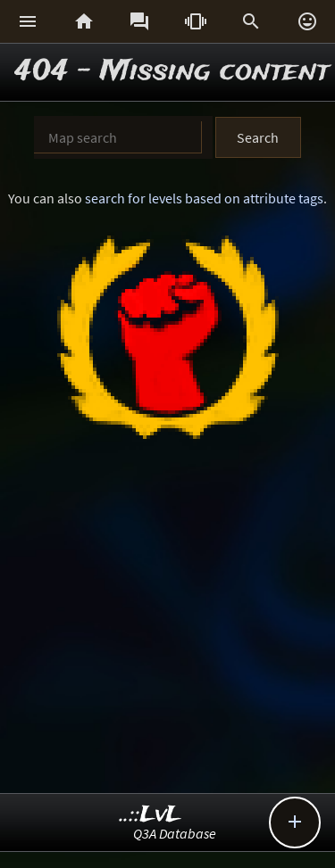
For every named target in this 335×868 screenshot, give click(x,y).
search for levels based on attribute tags (204, 198)
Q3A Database (175, 833)
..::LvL (151, 815)
